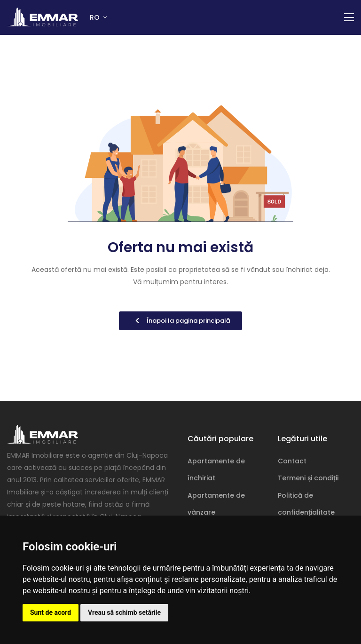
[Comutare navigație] (349, 18)
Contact (292, 461)
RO (96, 17)
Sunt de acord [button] (51, 612)
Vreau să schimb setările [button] (124, 612)
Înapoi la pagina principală (180, 321)
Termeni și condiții (308, 478)
